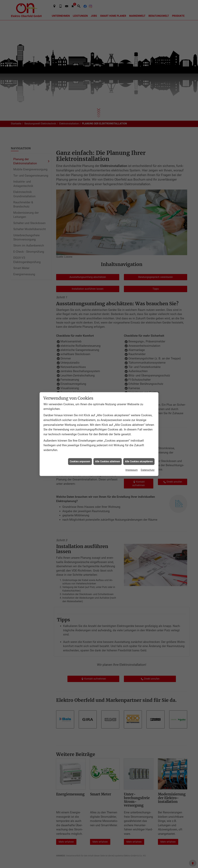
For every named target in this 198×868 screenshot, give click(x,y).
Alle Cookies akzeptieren (139, 461)
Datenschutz (148, 470)
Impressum (132, 470)
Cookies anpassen (80, 461)
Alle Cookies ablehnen (108, 461)
